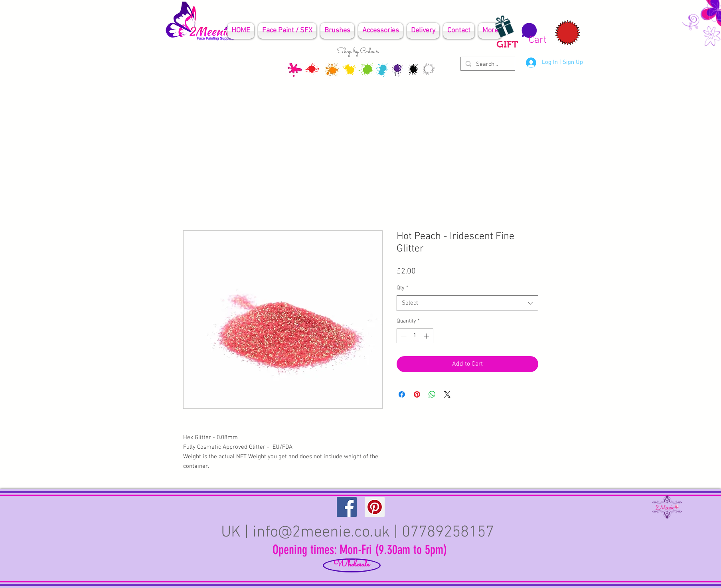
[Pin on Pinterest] (417, 394)
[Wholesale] (352, 565)
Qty (402, 288)
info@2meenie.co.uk (321, 533)
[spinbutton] (415, 336)
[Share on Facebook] (402, 394)
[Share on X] (447, 394)
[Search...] (487, 64)
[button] (533, 34)
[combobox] (467, 303)
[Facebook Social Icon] (347, 507)
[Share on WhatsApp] (432, 394)
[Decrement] (403, 336)
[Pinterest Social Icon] (375, 507)
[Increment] (427, 336)
